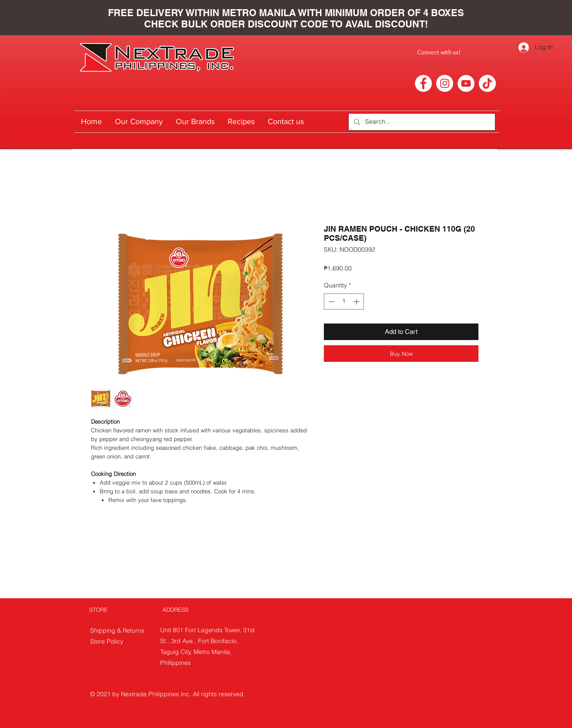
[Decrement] (331, 302)
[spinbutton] (344, 302)
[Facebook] (423, 83)
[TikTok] (487, 83)
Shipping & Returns (118, 630)
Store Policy (107, 641)
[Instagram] (445, 83)
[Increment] (357, 302)
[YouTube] (466, 83)
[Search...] (421, 122)
